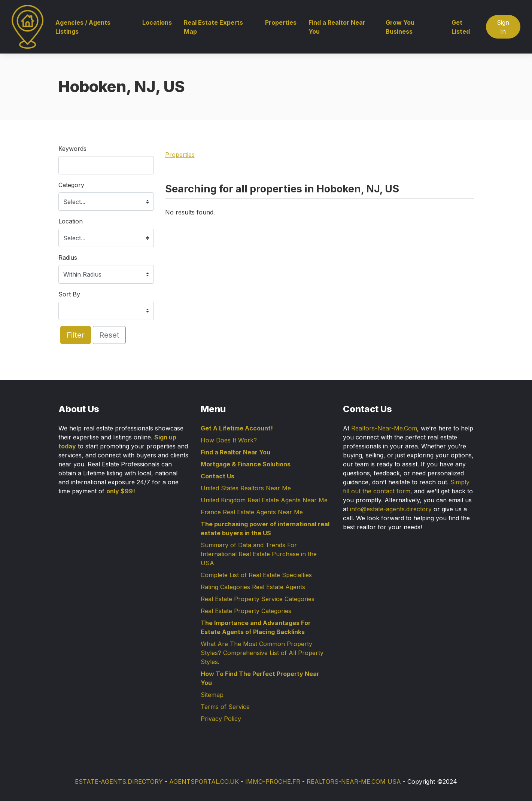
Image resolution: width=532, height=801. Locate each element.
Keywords (72, 149)
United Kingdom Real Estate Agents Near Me (264, 500)
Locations (157, 22)
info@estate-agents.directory (391, 509)
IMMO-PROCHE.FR (273, 782)
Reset (109, 335)
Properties (281, 22)
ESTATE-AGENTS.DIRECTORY (119, 782)
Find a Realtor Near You (337, 27)
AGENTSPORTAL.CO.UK (204, 782)
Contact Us (218, 476)
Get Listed (461, 27)
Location (71, 221)
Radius (68, 258)
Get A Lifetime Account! (237, 428)
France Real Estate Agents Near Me (252, 512)
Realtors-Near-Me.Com (384, 428)
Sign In (503, 27)
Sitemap (212, 695)
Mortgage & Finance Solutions (246, 464)
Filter (76, 335)
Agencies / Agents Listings (83, 27)
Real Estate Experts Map (213, 27)
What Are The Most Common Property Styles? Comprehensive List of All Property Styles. (262, 653)
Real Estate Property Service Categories (258, 599)
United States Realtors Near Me (246, 488)
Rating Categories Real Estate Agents (253, 587)
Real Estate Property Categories (246, 611)
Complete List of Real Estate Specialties (256, 575)
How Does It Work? (229, 440)
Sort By (69, 294)
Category (71, 185)
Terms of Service (225, 707)
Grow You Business (400, 27)
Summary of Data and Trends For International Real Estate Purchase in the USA (259, 554)
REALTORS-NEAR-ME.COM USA (354, 782)
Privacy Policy (221, 719)
